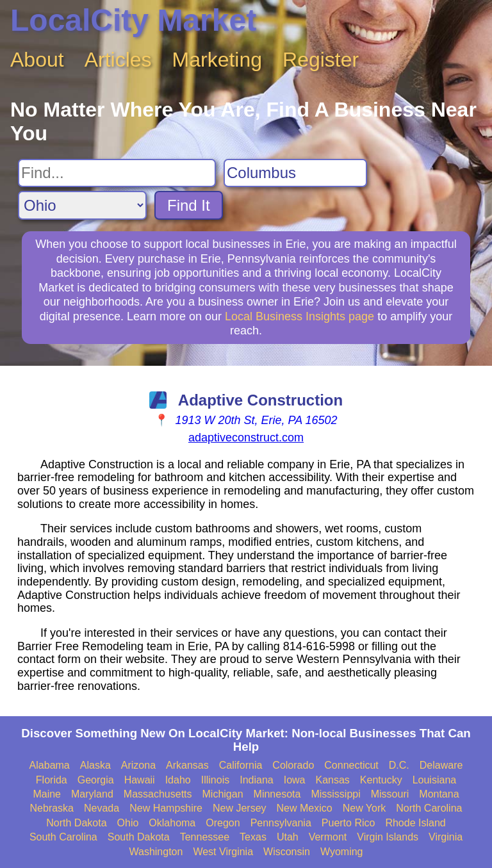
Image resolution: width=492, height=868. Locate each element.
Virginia (446, 837)
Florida (52, 780)
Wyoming (342, 852)
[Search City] (295, 173)
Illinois (215, 780)
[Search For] (117, 173)
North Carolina (429, 808)
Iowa (295, 780)
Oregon (223, 823)
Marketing (217, 60)
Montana (439, 794)
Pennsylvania (281, 823)
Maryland (92, 794)
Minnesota (277, 794)
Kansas (332, 780)
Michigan (223, 794)
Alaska (95, 765)
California (241, 765)
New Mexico (305, 808)
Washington (156, 852)
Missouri (390, 794)
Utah (288, 837)
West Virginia (223, 852)
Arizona (138, 765)
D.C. (399, 765)
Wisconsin (287, 852)
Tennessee (205, 837)
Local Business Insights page (299, 316)
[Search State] (82, 205)
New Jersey (240, 808)
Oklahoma (172, 823)
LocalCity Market (133, 20)
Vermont (328, 837)
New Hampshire (166, 808)
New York (365, 808)
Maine (47, 794)
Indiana (257, 780)
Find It (189, 205)
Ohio (128, 823)
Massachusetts (158, 794)
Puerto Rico (348, 823)
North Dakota (76, 823)
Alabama (50, 765)
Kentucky (381, 780)
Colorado (293, 765)
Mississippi (335, 794)
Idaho (178, 780)
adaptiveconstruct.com (246, 438)
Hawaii (140, 780)
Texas (253, 837)
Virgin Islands (388, 837)
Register (321, 60)
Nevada (102, 808)
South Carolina (63, 837)
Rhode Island (415, 823)
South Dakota (139, 837)
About (37, 60)
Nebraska (52, 808)
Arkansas (187, 765)
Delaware (441, 765)
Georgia (96, 780)
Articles (118, 60)
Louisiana (435, 780)
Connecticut (351, 765)
